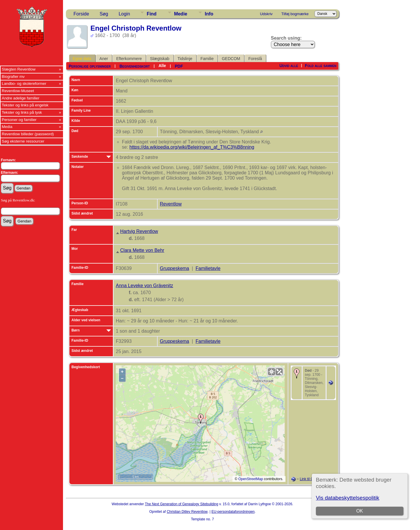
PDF (179, 66)
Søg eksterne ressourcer (23, 141)
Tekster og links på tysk (22, 112)
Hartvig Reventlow (139, 231)
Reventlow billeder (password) (28, 134)
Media (7, 127)
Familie (207, 59)
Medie (181, 14)
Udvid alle (289, 66)
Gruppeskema (175, 268)
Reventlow (171, 204)
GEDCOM (231, 59)
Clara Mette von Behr (142, 250)
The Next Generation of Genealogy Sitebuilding (182, 504)
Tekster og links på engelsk (25, 105)
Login (124, 14)
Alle (162, 66)
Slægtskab (160, 59)
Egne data (82, 59)
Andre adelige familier (21, 98)
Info (209, 14)
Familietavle (208, 268)
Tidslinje (185, 59)
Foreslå (255, 59)
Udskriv (266, 14)
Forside (81, 14)
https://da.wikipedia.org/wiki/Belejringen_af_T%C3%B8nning (192, 147)
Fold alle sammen (321, 66)
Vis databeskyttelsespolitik (348, 498)
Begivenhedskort (134, 66)
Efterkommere (129, 59)
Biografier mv (13, 77)
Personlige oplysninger (90, 66)
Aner (104, 59)
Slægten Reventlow (19, 69)
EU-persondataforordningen (233, 512)
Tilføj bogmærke (295, 14)
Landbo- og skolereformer (24, 84)
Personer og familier (19, 120)
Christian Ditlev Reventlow (187, 512)
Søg (104, 14)
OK (359, 511)
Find (152, 14)
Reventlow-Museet (18, 91)
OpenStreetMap (251, 479)
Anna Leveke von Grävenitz (145, 286)
